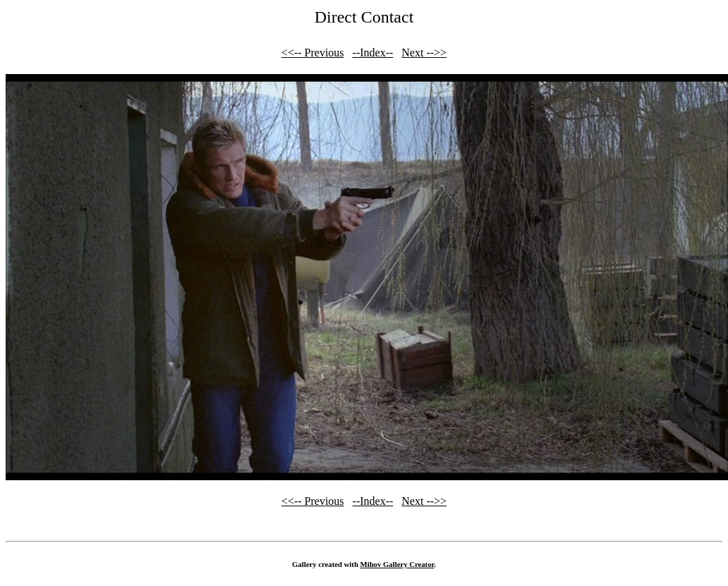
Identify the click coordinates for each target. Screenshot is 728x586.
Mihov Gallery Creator (398, 564)
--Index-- (373, 53)
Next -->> (424, 53)
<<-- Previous (313, 53)
